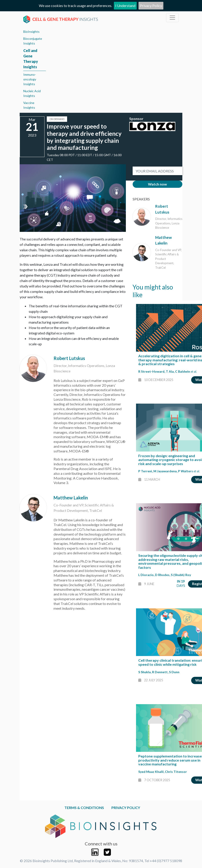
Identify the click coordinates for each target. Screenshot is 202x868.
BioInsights (31, 32)
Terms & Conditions (84, 808)
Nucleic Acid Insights (32, 93)
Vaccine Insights (29, 105)
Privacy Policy (151, 6)
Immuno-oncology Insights (30, 79)
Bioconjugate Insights (33, 41)
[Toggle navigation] (172, 18)
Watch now (157, 184)
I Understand (125, 6)
